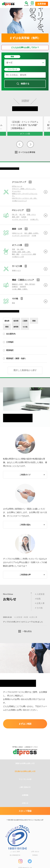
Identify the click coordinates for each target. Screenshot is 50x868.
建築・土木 (17, 245)
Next (30, 147)
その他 (15, 315)
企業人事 (41, 603)
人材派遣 (41, 594)
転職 (39, 599)
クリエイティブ (19, 199)
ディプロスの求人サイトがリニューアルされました (23, 623)
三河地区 (8, 349)
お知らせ (25, 819)
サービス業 (17, 283)
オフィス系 (17, 261)
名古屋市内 (9, 341)
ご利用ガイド (25, 480)
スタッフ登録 (25, 827)
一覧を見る (27, 631)
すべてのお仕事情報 (27, 152)
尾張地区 (8, 357)
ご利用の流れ (25, 530)
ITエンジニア (18, 227)
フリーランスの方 (25, 795)
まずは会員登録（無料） (25, 38)
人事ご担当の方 (25, 803)
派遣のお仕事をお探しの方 (25, 779)
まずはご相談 (25, 725)
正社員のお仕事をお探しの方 (25, 787)
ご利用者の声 (25, 580)
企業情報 (25, 811)
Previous (20, 147)
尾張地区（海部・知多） (15, 366)
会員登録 (42, 4)
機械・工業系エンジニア (23, 296)
